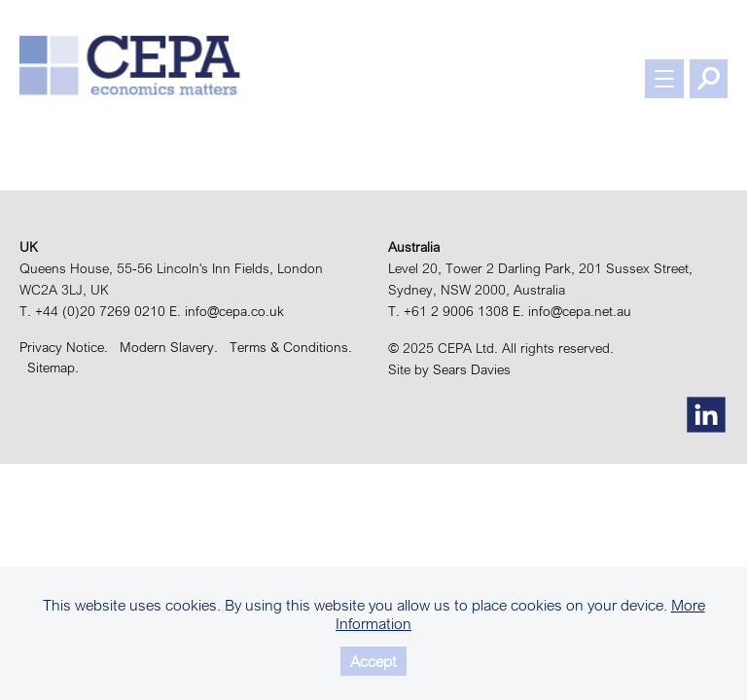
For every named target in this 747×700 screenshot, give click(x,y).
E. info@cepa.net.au (572, 311)
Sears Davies (472, 369)
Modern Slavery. (173, 347)
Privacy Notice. (68, 347)
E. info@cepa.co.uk (227, 311)
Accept (373, 661)
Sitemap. (53, 367)
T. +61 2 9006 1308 (448, 311)
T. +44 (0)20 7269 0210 (92, 311)
